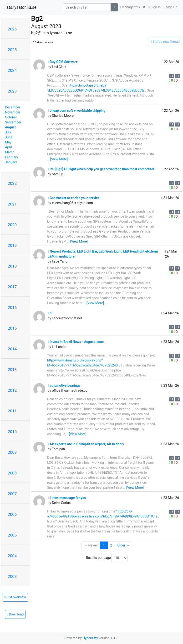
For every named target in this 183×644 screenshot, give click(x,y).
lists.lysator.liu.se (20, 7)
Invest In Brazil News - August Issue (76, 342)
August (10, 127)
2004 (12, 556)
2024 (12, 70)
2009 (12, 452)
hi (50, 313)
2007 (12, 494)
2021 (12, 204)
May (8, 142)
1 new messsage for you (67, 498)
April (8, 147)
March (10, 152)
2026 (12, 29)
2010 (12, 432)
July (8, 132)
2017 (12, 287)
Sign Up (171, 7)
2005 (12, 535)
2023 (12, 91)
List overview (15, 597)
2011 (12, 411)
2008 (12, 473)
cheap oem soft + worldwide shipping (77, 111)
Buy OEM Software (63, 62)
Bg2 (37, 18)
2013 (12, 370)
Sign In (155, 7)
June (9, 137)
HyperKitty (90, 638)
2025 (12, 50)
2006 (12, 514)
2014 (12, 349)
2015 (12, 328)
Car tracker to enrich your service (74, 198)
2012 (12, 390)
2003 (12, 576)
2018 (12, 266)
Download (15, 614)
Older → (123, 545)
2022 (12, 183)
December (13, 107)
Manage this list (132, 7)
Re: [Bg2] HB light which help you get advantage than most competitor (101, 169)
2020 (12, 225)
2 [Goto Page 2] (111, 545)
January (11, 162)
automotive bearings (64, 385)
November (13, 112)
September (13, 122)
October (11, 117)
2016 (12, 307)
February (11, 157)
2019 (12, 245)
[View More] (59, 159)
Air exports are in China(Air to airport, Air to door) (86, 444)
